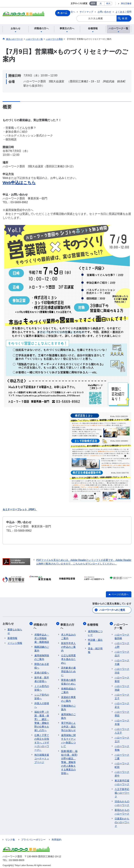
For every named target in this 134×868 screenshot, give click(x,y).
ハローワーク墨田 (122, 712)
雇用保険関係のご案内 (42, 655)
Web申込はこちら (19, 183)
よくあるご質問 (123, 12)
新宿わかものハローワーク (122, 810)
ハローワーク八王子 (122, 729)
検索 (125, 18)
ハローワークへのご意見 (112, 610)
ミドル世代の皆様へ (42, 686)
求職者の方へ (41, 625)
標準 (93, 4)
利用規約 (57, 838)
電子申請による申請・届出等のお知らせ (68, 725)
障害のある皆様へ (42, 664)
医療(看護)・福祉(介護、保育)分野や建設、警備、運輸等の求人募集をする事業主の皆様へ (69, 760)
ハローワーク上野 (122, 643)
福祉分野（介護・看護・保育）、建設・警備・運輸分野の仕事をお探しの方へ (42, 719)
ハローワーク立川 (122, 738)
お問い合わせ (104, 12)
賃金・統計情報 (95, 648)
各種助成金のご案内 (68, 688)
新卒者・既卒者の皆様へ (42, 677)
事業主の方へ (68, 625)
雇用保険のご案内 (68, 714)
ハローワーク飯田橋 (122, 635)
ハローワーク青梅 (122, 746)
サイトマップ (86, 12)
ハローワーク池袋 (122, 686)
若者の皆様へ (42, 671)
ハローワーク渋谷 (122, 669)
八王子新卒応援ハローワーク (122, 791)
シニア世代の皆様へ (42, 695)
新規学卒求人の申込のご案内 (68, 645)
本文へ (72, 12)
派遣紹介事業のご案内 (68, 697)
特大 (108, 4)
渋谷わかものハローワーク (122, 801)
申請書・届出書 (95, 640)
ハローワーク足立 (122, 703)
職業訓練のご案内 (42, 647)
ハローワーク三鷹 (122, 755)
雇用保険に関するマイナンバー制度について (68, 739)
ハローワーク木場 (122, 720)
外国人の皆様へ (42, 703)
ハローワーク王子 (122, 695)
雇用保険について (95, 631)
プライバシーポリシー (33, 838)
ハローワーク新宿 (122, 677)
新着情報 (12, 638)
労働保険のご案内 (68, 706)
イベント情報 (15, 643)
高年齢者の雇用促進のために (68, 669)
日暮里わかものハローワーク (122, 820)
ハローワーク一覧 (122, 625)
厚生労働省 (126, 4)
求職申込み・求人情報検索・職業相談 (42, 636)
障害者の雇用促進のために (68, 680)
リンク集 (10, 838)
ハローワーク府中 (122, 772)
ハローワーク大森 (122, 660)
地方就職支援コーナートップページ (42, 757)
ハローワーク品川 (122, 652)
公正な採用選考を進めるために (68, 657)
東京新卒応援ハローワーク (122, 780)
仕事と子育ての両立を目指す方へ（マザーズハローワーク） (42, 741)
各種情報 (94, 623)
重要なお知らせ (15, 631)
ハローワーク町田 (122, 763)
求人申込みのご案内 (68, 635)
